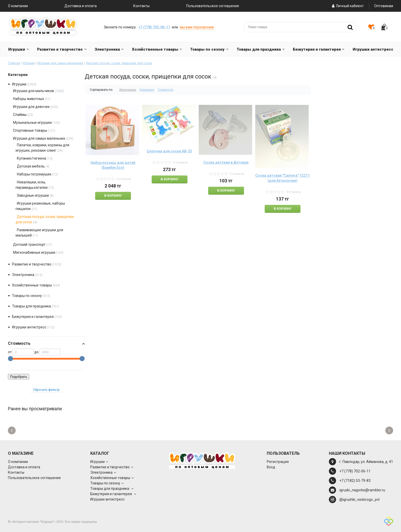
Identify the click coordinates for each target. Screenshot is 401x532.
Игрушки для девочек (32, 107)
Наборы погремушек (34, 174)
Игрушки (29, 63)
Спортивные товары (30, 130)
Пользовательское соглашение (213, 6)
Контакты (141, 6)
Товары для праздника (32, 306)
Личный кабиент (347, 6)
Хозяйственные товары (32, 285)
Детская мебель (31, 166)
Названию (147, 90)
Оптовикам (384, 6)
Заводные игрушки (33, 195)
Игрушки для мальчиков (34, 91)
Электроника (23, 275)
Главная (14, 63)
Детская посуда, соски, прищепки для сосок (119, 63)
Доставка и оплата (81, 6)
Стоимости (165, 90)
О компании (18, 6)
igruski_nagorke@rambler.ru (362, 490)
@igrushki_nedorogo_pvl (359, 500)
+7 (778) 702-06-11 (154, 27)
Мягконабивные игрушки (34, 252)
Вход (271, 467)
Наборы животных (29, 99)
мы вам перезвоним (197, 27)
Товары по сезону (27, 296)
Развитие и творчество (32, 264)
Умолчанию (127, 90)
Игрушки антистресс (29, 327)
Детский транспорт (29, 245)
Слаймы (20, 115)
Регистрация (278, 462)
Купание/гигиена (31, 158)
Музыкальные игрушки (32, 123)
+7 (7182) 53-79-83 (355, 481)
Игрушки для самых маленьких (60, 63)
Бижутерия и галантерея (33, 317)
